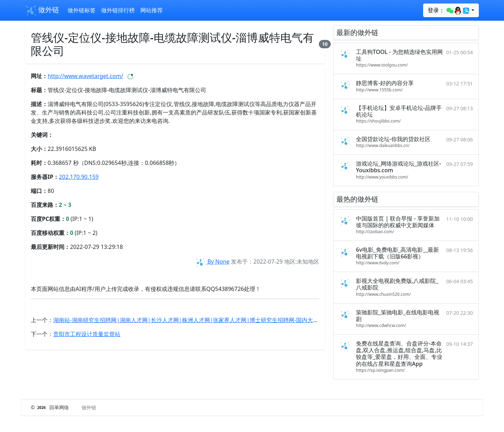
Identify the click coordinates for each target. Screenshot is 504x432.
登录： (449, 11)
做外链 (42, 11)
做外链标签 (82, 10)
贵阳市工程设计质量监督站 (87, 334)
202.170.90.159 (79, 177)
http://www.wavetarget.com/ (85, 76)
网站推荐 (152, 10)
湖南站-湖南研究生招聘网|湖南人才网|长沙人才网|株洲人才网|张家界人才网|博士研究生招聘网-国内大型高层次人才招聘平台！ (214, 320)
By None (212, 262)
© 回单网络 (51, 407)
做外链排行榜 (118, 10)
